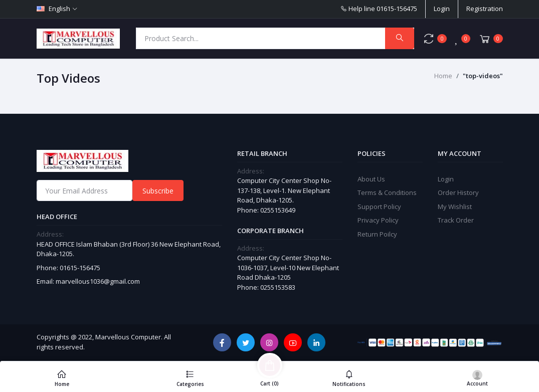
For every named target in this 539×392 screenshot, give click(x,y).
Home (443, 76)
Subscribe (158, 191)
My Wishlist (455, 207)
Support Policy (379, 207)
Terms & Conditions (387, 192)
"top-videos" (483, 76)
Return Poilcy (377, 234)
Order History (458, 192)
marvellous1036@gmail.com (98, 281)
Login (442, 9)
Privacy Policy (378, 220)
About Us (371, 179)
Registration (485, 9)
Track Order (456, 220)
